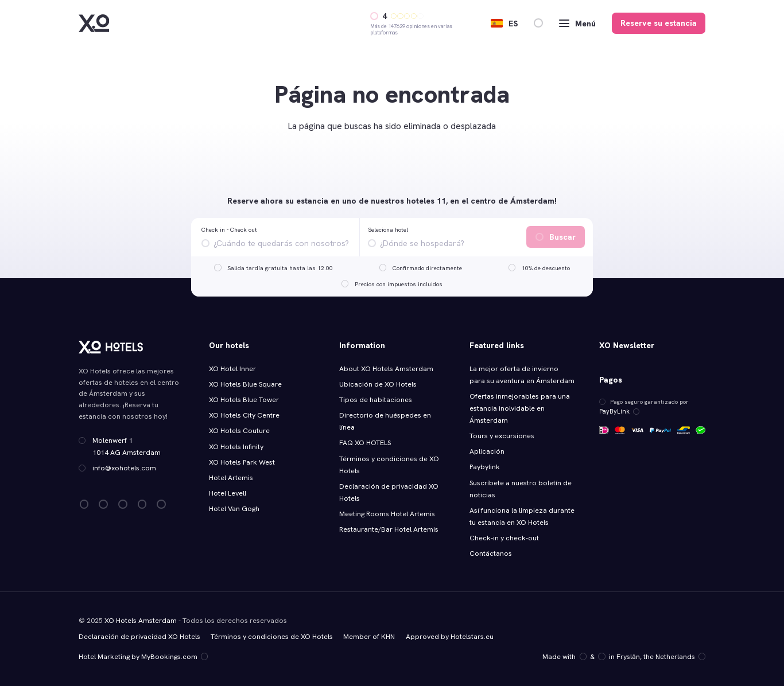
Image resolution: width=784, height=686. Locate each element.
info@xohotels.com (124, 468)
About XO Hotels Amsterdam (386, 369)
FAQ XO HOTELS (365, 443)
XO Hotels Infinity (236, 447)
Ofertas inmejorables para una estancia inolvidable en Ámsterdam (520, 408)
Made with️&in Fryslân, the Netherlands (624, 656)
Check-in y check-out (504, 538)
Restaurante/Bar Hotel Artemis (389, 529)
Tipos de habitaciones (376, 400)
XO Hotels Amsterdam (141, 620)
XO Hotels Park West (242, 462)
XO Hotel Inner (232, 369)
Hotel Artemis (231, 478)
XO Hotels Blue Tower (244, 400)
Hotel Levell (228, 493)
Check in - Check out (229, 229)
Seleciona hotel (388, 229)
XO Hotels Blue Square (245, 384)
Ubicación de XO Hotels (378, 384)
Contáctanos (491, 554)
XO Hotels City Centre (244, 415)
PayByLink (618, 411)
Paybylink (485, 467)
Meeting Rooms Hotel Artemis (387, 514)
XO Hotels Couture (239, 431)
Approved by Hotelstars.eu (450, 636)
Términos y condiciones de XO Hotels (272, 636)
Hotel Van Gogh (234, 509)
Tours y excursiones (502, 436)
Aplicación (487, 451)
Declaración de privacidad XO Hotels (139, 636)
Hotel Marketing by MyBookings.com (143, 656)
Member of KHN (369, 636)
